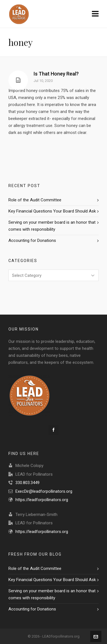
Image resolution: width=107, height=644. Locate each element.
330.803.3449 (27, 483)
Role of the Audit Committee (35, 200)
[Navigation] (95, 14)
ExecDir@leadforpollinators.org (44, 491)
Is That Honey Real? (56, 74)
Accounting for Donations (32, 240)
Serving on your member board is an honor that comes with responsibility (52, 226)
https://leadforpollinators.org (42, 500)
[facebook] (53, 430)
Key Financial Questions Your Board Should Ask (52, 211)
